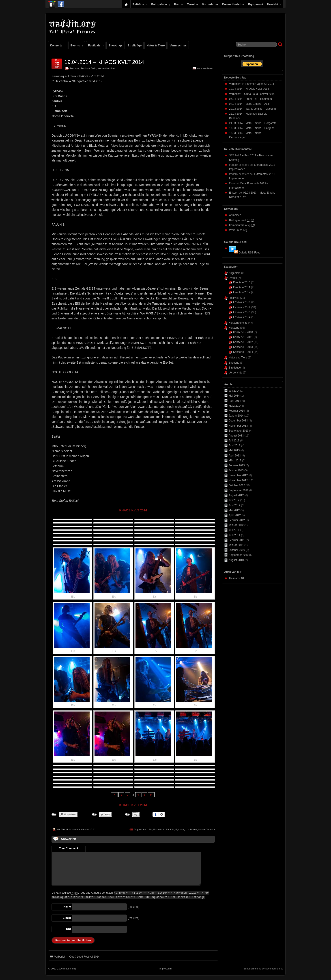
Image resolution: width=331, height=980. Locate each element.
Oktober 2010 (237, 550)
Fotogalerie (161, 5)
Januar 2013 (236, 470)
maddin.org (70, 969)
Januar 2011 (236, 545)
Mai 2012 (234, 510)
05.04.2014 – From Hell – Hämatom (250, 99)
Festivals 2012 (242, 307)
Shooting (234, 363)
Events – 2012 (242, 292)
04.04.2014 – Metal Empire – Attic (249, 104)
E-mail (67, 918)
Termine (192, 4)
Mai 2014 (234, 396)
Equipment (256, 4)
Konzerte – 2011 (243, 337)
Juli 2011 (234, 530)
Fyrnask (180, 829)
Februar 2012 (237, 520)
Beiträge (140, 5)
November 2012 (238, 480)
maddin (80, 829)
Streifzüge (135, 45)
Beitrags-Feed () (242, 220)
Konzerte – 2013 (243, 347)
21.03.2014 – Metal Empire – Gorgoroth (253, 123)
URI (68, 929)
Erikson (234, 193)
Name (67, 907)
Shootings (115, 45)
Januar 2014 (236, 416)
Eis (150, 829)
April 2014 (235, 401)
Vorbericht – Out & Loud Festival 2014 (75, 956)
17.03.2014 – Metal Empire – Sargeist (252, 128)
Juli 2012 (234, 500)
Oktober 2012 (237, 485)
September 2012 (239, 490)
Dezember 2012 (238, 475)
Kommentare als (242, 225)
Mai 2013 (234, 450)
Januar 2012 (236, 525)
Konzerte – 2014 (243, 352)
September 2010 (239, 555)
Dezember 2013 (238, 421)
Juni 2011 (234, 535)
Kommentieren (205, 68)
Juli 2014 (234, 391)
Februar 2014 (237, 411)
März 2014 (235, 406)
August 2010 (236, 560)
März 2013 (235, 461)
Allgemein (235, 273)
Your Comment (68, 848)
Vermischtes (178, 45)
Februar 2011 (237, 540)
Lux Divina (191, 829)
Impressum (165, 969)
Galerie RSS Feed (249, 253)
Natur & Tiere (156, 45)
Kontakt (274, 5)
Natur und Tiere (238, 358)
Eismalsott (159, 829)
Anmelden (235, 215)
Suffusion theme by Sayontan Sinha (263, 969)
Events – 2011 (242, 287)
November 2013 (238, 426)
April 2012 (235, 515)
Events (77, 46)
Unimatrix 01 (237, 578)
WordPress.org (238, 230)
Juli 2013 (234, 441)
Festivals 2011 (242, 302)
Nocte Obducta (207, 829)
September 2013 (239, 431)
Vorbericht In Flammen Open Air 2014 (252, 84)
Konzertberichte (233, 4)
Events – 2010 (242, 282)
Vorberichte (210, 4)
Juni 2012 (234, 505)
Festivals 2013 (242, 312)
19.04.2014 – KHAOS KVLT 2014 (104, 62)
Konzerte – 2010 (243, 332)
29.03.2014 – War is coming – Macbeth (252, 109)
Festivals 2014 (89, 68)
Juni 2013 (234, 445)
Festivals (96, 46)
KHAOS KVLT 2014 (133, 510)
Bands (178, 4)
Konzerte (58, 46)
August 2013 (236, 436)
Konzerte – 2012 (243, 342)
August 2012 (236, 495)
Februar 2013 (237, 465)
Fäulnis (170, 829)
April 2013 (235, 456)
